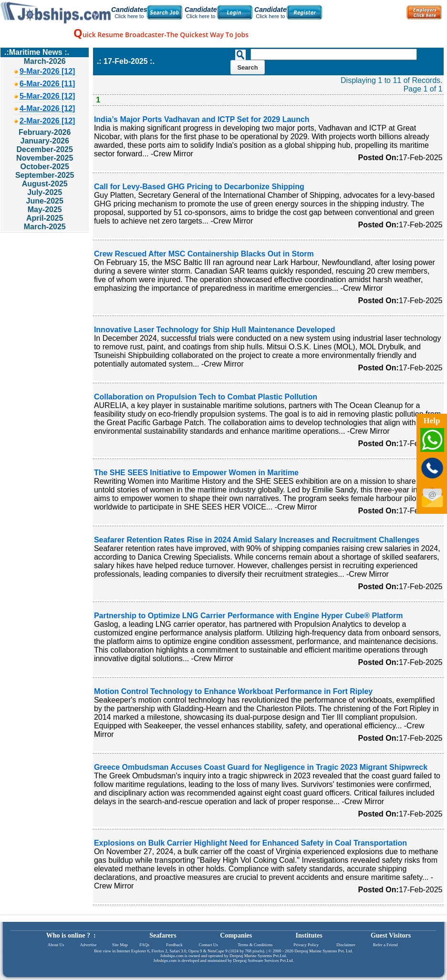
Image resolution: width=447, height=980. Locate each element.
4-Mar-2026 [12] (47, 108)
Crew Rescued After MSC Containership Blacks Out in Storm (204, 254)
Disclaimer (346, 945)
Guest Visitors (391, 935)
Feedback (174, 945)
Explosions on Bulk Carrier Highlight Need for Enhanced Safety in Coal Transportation (250, 843)
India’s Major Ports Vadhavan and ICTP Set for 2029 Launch (202, 119)
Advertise (88, 945)
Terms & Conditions (255, 945)
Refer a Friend (385, 945)
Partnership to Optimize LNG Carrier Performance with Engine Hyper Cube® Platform (248, 616)
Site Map (120, 945)
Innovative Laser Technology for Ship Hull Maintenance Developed (215, 330)
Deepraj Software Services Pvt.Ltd (263, 960)
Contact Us (208, 945)
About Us (56, 945)
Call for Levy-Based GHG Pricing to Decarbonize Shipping (199, 187)
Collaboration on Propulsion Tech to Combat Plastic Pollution (206, 397)
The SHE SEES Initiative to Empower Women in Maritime (196, 473)
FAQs (144, 945)
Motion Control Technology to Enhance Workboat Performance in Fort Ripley (233, 691)
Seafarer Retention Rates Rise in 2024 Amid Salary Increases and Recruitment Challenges (257, 540)
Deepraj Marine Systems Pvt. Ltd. (323, 951)
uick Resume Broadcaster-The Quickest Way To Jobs (161, 35)
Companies (236, 935)
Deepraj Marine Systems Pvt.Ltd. (258, 956)
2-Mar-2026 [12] (47, 121)
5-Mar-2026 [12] (47, 96)
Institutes (309, 935)
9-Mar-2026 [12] (47, 71)
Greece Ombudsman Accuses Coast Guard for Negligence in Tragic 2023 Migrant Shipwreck (261, 767)
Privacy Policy (306, 945)
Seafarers (163, 935)
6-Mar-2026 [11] (47, 84)
